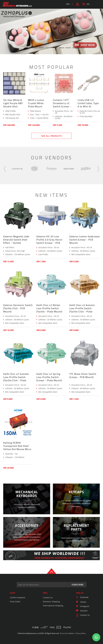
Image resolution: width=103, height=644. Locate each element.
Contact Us (48, 598)
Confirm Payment (18, 598)
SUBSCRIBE (78, 585)
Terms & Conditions (67, 633)
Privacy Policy (81, 633)
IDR (68, 4)
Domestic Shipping (51, 602)
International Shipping (53, 606)
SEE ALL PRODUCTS (52, 136)
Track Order (15, 602)
